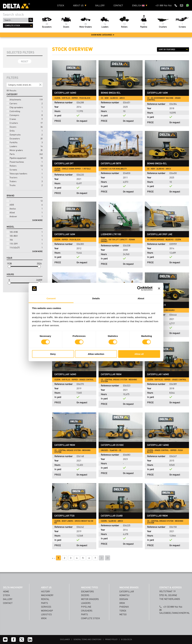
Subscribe (121, 634)
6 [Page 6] (89, 558)
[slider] (9, 266)
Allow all (139, 354)
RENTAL (45, 599)
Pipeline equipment (25, 158)
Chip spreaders (25, 107)
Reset (25, 61)
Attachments (25, 99)
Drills (25, 131)
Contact (118, 5)
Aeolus (25, 208)
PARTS (44, 603)
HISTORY (45, 591)
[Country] (121, 626)
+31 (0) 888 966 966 (173, 607)
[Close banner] (159, 288)
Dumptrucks (25, 134)
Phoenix (124, 607)
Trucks (25, 185)
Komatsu (124, 595)
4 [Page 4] (77, 558)
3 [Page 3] (71, 558)
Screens (25, 170)
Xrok (122, 603)
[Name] (121, 614)
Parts (25, 154)
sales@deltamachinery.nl (175, 613)
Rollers (25, 166)
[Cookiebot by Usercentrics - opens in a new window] (139, 288)
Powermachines (25, 162)
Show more (37, 220)
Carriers (25, 103)
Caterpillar (127, 591)
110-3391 (25, 244)
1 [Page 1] (58, 558)
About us (78, 5)
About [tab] (141, 298)
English (138, 5)
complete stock (12, 26)
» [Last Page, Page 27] (108, 558)
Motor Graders (90, 599)
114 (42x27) (25, 247)
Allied (25, 212)
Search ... (31, 20)
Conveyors (25, 115)
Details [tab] (96, 298)
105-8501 (25, 236)
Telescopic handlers (25, 173)
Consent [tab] (51, 298)
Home (6, 591)
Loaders (25, 146)
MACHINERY (47, 595)
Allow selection (96, 354)
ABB (25, 205)
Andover (25, 216)
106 (25, 240)
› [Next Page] (101, 558)
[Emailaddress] (121, 620)
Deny (53, 354)
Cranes (25, 119)
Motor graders (25, 150)
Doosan (124, 599)
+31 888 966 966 (164, 5)
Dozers (25, 127)
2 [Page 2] (65, 558)
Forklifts (25, 142)
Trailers (25, 181)
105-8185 (25, 232)
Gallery (100, 5)
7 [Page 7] (95, 558)
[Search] (25, 85)
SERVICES (46, 607)
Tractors (25, 177)
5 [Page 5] (83, 558)
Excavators (25, 138)
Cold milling (25, 111)
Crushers (25, 123)
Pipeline (86, 607)
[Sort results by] (173, 49)
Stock (61, 5)
